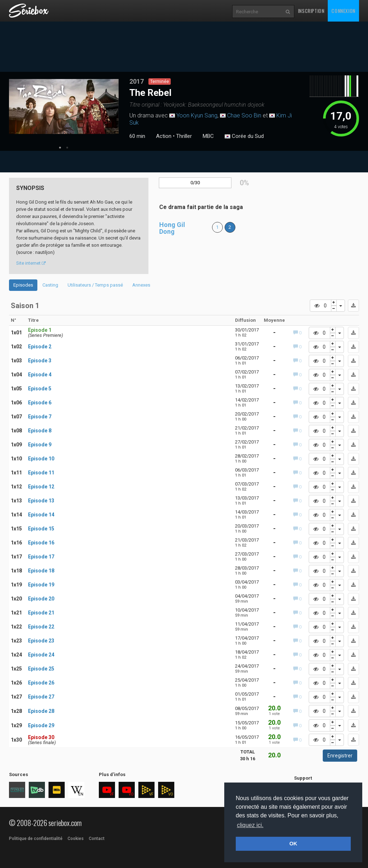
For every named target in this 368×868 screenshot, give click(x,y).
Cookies (76, 839)
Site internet (31, 263)
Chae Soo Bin (244, 115)
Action (164, 136)
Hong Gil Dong (172, 228)
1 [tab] (60, 148)
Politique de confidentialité (36, 839)
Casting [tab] (50, 285)
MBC (208, 136)
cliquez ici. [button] (250, 825)
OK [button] (293, 844)
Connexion (343, 11)
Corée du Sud (244, 136)
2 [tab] (67, 148)
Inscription (311, 11)
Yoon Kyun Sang (197, 115)
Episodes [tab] (23, 285)
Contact (97, 839)
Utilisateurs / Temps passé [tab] (95, 285)
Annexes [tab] (141, 285)
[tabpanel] (64, 106)
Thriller (184, 136)
